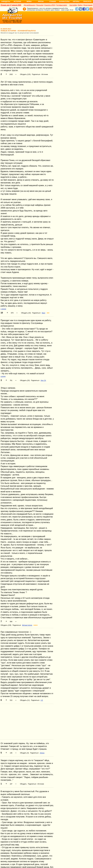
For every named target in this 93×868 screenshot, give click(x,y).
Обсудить (23, 784)
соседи (3, 376)
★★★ (36, 625)
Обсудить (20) (25, 380)
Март (44, 313)
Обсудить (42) (26, 313)
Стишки (53, 2)
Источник (45, 74)
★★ (48, 313)
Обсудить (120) (25, 74)
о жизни (3, 309)
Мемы (29, 2)
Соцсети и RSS (50, 5)
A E (42, 700)
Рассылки (40, 5)
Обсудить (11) (25, 700)
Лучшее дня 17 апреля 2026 (11, 5)
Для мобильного (29, 5)
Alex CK (43, 380)
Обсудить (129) (6, 625)
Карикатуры (64, 2)
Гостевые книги (62, 5)
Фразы (41, 2)
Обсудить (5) (24, 753)
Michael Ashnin (27, 625)
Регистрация (88, 5)
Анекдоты (6, 2)
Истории (17, 2)
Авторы (76, 2)
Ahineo (42, 753)
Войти (80, 5)
